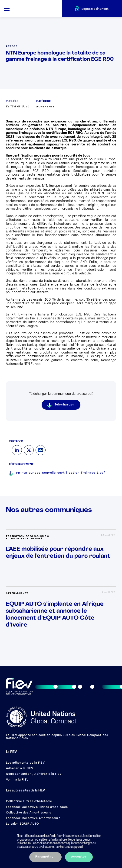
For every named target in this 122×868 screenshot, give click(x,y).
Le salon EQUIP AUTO (23, 824)
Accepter (79, 857)
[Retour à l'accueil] (38, 9)
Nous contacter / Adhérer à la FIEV (34, 774)
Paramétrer (45, 857)
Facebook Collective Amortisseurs (33, 818)
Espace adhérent (95, 9)
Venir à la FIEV (17, 780)
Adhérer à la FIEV (20, 768)
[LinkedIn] (17, 450)
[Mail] (41, 450)
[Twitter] (29, 450)
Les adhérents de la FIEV (25, 763)
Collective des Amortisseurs (29, 813)
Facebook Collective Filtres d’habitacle (37, 807)
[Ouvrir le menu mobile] (7, 9)
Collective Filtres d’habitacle (29, 801)
